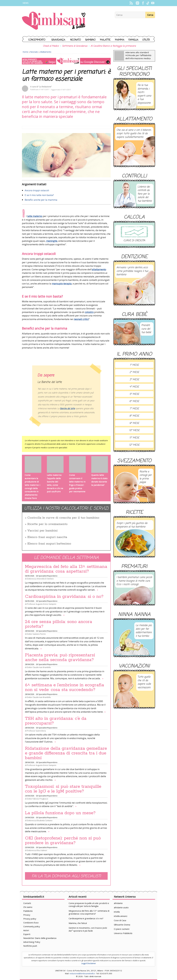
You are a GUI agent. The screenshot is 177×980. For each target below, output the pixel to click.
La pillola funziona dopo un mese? (60, 813)
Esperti (27, 934)
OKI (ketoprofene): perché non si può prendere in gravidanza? (63, 841)
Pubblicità (28, 911)
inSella (117, 912)
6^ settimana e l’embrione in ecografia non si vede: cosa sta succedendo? (65, 687)
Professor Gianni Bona (36, 731)
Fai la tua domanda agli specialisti (66, 876)
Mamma (120, 40)
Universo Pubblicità (123, 933)
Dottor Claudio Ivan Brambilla (39, 667)
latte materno (35, 216)
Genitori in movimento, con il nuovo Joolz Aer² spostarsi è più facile (88, 929)
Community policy (32, 926)
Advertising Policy (32, 942)
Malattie (105, 40)
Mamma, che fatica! (78, 923)
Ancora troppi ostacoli (37, 190)
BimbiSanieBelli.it (54, 21)
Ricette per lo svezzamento (47, 524)
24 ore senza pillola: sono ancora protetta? (59, 624)
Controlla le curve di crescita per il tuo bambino (63, 518)
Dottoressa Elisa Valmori (37, 850)
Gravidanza (58, 40)
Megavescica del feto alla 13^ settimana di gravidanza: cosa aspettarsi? (66, 569)
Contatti (27, 903)
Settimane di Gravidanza (75, 46)
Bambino (90, 40)
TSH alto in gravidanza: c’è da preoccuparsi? (56, 721)
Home (25, 52)
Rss (131, 3)
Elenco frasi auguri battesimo (49, 544)
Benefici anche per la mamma (41, 200)
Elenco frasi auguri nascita (47, 537)
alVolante (118, 903)
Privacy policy (30, 919)
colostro (89, 312)
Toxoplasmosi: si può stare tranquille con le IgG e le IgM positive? (63, 789)
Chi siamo (28, 907)
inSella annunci (121, 916)
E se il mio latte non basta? (39, 195)
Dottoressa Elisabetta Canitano (40, 820)
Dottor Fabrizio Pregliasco (38, 799)
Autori (26, 930)
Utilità (146, 40)
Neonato (76, 40)
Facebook (143, 3)
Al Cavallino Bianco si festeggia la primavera (113, 46)
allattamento (99, 269)
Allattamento (46, 52)
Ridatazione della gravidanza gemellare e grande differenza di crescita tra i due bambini (66, 753)
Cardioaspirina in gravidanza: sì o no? (64, 597)
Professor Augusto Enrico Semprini (42, 604)
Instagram (137, 3)
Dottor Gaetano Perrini (36, 634)
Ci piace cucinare (122, 929)
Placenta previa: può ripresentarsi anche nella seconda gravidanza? (60, 657)
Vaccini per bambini (42, 531)
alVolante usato (121, 907)
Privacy (27, 915)
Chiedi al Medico (51, 46)
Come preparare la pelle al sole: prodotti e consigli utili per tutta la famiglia (89, 905)
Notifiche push (30, 946)
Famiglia (133, 40)
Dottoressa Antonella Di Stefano (40, 579)
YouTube (153, 3)
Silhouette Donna (122, 925)
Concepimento (37, 40)
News (26, 3)
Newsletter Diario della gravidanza (40, 938)
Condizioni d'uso (31, 923)
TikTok (148, 3)
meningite (52, 241)
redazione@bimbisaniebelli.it (82, 973)
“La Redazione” (45, 87)
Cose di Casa (120, 920)
